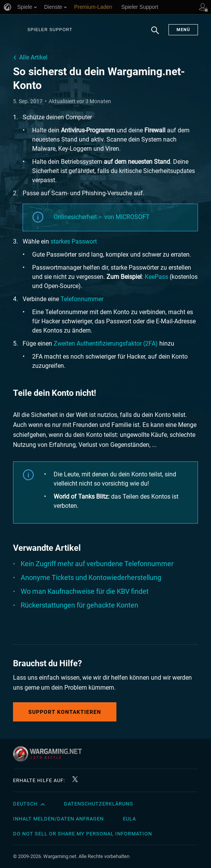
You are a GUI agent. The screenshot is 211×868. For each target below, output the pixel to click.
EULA (129, 819)
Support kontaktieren (65, 712)
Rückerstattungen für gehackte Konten (79, 605)
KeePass (156, 277)
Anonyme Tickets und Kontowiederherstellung (91, 577)
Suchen (155, 34)
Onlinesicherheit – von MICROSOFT (102, 217)
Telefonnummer (82, 299)
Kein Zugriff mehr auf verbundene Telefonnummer (97, 564)
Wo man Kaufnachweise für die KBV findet (85, 591)
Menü (183, 30)
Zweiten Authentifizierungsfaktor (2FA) (106, 343)
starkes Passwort (74, 241)
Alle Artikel (33, 57)
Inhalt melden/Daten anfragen (58, 819)
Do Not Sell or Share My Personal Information (83, 834)
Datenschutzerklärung (99, 804)
